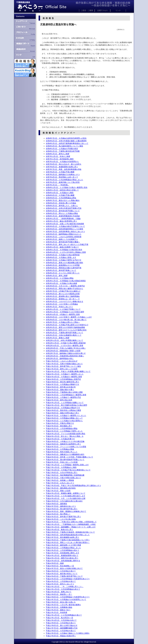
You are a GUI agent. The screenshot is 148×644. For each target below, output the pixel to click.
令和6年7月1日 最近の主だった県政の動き (63, 200)
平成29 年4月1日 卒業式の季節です (60, 423)
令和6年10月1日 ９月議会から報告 (60, 193)
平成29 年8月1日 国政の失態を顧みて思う (63, 413)
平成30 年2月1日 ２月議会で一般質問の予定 (63, 397)
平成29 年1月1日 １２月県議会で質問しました (64, 431)
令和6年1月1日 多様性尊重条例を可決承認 (63, 216)
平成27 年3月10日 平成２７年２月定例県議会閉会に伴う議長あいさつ (73, 485)
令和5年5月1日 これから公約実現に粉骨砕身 (64, 237)
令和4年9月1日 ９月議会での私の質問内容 (63, 255)
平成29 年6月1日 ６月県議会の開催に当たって (64, 418)
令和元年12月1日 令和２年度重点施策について (64, 340)
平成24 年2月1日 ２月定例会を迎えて (61, 581)
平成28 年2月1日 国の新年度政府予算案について (65, 460)
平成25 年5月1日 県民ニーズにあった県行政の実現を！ (68, 542)
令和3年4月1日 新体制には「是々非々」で (63, 299)
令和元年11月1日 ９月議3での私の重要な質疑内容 (66, 343)
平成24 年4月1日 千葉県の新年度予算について (64, 576)
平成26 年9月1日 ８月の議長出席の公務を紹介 (64, 501)
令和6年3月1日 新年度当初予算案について (63, 211)
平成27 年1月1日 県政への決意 (58, 491)
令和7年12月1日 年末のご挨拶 (58, 156)
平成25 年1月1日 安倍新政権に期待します (63, 553)
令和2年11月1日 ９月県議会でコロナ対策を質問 (65, 312)
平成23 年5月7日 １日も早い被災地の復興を (63, 605)
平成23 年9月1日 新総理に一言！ (59, 594)
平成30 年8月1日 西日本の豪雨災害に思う (63, 382)
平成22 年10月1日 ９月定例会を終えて (61, 620)
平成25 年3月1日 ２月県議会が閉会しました (63, 548)
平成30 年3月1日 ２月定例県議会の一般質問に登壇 (66, 395)
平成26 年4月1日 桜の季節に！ (58, 514)
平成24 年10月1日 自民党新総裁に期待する (63, 561)
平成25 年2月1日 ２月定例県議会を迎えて (63, 550)
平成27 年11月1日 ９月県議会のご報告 (61, 467)
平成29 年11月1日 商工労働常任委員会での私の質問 (66, 405)
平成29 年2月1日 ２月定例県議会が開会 (62, 428)
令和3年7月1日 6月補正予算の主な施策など (63, 291)
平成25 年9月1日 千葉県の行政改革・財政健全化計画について (70, 532)
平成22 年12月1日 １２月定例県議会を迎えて (64, 615)
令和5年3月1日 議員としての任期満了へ (62, 239)
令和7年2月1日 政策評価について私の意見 (63, 182)
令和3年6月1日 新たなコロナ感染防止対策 (63, 294)
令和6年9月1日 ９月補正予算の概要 (60, 195)
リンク (118, 11)
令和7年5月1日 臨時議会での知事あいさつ (63, 174)
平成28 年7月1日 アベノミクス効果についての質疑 (66, 447)
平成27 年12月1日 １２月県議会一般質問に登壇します (67, 465)
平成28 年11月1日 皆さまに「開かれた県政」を (65, 436)
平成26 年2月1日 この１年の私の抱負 (61, 519)
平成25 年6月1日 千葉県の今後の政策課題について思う (68, 540)
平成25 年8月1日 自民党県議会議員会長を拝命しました (68, 535)
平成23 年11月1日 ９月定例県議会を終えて (63, 589)
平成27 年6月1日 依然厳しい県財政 (60, 480)
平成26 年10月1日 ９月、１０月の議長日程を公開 (66, 498)
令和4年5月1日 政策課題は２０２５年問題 (63, 265)
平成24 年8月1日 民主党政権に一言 (60, 566)
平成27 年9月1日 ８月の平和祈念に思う (62, 473)
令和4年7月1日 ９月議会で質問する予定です (64, 260)
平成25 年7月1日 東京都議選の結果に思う (63, 537)
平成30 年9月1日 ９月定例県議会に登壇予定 (63, 379)
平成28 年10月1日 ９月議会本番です (60, 439)
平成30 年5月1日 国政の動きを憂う (60, 390)
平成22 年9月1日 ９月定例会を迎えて (61, 623)
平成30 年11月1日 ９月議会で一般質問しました (65, 374)
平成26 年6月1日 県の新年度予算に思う (62, 509)
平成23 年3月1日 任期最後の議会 (59, 607)
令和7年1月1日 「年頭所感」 (58, 185)
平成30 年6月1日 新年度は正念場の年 (61, 387)
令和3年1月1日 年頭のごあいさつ (59, 307)
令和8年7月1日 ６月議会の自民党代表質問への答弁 (66, 138)
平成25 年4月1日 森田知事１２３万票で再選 (63, 545)
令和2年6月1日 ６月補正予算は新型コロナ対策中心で (67, 325)
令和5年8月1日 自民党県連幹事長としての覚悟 (64, 229)
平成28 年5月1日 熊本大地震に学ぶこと (62, 452)
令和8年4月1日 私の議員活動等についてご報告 (64, 146)
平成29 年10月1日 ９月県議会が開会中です (63, 408)
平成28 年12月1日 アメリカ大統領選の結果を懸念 (66, 434)
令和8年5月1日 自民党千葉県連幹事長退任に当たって (67, 143)
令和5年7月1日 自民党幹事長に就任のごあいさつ (65, 232)
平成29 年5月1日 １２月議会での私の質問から (64, 421)
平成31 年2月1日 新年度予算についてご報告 (63, 366)
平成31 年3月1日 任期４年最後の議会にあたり (64, 364)
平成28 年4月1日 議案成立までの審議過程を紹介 (65, 454)
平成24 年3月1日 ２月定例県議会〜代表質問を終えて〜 (68, 579)
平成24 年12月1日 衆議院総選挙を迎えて (62, 555)
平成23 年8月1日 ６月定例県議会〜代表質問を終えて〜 (68, 597)
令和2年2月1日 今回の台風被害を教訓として (64, 335)
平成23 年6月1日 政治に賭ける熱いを (61, 602)
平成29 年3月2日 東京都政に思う (59, 426)
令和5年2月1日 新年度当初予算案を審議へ (63, 242)
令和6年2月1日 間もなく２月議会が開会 (62, 213)
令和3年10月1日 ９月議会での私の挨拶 (61, 283)
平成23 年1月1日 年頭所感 (56, 612)
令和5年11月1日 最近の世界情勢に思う (61, 221)
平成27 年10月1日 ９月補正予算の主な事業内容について (68, 470)
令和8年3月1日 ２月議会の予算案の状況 (62, 149)
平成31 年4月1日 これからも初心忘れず (62, 361)
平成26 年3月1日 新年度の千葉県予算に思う (63, 517)
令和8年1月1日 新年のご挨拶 (58, 154)
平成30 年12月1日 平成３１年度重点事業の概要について (68, 371)
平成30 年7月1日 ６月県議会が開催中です (63, 384)
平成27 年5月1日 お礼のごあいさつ (60, 483)
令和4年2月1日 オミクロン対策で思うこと (63, 273)
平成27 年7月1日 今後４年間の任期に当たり (63, 478)
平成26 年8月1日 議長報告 (56, 504)
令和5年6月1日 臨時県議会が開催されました (64, 234)
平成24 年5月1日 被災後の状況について (62, 574)
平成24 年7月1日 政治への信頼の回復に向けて (64, 568)
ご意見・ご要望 (87, 11)
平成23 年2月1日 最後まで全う (58, 610)
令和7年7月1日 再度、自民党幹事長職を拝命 (64, 169)
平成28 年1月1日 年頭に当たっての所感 (62, 462)
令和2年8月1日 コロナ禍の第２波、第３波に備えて (66, 320)
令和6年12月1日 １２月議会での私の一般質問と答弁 (67, 187)
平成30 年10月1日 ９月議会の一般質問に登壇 (64, 377)
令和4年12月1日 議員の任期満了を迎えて (62, 247)
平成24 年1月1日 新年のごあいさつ (60, 584)
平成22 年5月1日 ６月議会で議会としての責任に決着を (68, 633)
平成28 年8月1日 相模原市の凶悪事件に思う (63, 444)
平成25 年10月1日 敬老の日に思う (59, 530)
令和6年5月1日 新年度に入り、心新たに (62, 206)
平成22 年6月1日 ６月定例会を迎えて (61, 631)
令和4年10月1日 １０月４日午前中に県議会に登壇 (66, 252)
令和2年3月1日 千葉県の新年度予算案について (64, 333)
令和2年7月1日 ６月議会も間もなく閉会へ (63, 322)
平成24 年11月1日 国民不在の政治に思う (62, 558)
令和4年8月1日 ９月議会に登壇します (61, 257)
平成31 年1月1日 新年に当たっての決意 (62, 369)
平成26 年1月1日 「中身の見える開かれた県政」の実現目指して (71, 522)
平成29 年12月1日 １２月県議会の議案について (65, 403)
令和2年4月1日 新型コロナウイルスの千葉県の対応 (66, 330)
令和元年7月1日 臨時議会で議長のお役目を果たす (66, 353)
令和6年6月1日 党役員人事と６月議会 (61, 203)
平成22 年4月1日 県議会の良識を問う (61, 636)
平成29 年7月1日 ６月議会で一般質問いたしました (66, 416)
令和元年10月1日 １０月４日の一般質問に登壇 (64, 346)
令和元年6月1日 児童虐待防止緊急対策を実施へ (65, 356)
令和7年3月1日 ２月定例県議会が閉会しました (64, 180)
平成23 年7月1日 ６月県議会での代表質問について (66, 600)
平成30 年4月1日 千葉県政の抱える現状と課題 (64, 392)
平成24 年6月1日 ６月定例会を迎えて (61, 571)
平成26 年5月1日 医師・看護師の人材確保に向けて (66, 511)
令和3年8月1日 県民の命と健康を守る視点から (64, 289)
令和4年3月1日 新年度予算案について (61, 270)
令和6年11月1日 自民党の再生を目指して (62, 190)
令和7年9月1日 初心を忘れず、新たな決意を (64, 164)
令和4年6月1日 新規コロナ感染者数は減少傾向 (64, 263)
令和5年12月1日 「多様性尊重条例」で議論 (63, 219)
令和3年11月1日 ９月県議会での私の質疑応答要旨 (66, 281)
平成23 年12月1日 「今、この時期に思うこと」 (65, 587)
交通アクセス (102, 11)
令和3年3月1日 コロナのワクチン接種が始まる (64, 301)
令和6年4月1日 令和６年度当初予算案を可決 (64, 208)
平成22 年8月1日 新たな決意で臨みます (62, 625)
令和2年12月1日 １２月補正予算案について (63, 309)
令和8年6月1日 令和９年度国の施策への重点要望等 (66, 141)
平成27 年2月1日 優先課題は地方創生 (61, 488)
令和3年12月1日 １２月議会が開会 (60, 278)
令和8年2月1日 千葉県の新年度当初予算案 (63, 151)
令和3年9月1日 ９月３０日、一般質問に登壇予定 (65, 286)
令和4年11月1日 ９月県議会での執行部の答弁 (64, 250)
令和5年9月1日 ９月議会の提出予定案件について (65, 226)
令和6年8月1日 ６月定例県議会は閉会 (61, 198)
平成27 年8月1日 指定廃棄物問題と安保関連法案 (65, 475)
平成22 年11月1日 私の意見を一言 (59, 618)
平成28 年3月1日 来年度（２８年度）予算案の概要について (69, 457)
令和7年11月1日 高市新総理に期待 (60, 159)
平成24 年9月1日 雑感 (55, 563)
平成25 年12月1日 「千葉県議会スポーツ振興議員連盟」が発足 (71, 524)
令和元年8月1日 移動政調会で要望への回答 (63, 351)
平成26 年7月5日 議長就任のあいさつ (61, 506)
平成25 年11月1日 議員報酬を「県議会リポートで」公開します (71, 527)
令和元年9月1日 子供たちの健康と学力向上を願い (66, 348)
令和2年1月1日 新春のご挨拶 (58, 338)
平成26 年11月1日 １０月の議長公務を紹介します (66, 496)
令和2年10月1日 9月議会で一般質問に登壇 (63, 314)
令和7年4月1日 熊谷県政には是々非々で (62, 177)
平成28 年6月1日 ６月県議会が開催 (60, 449)
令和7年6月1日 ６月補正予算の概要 (60, 172)
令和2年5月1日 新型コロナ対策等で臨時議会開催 (65, 327)
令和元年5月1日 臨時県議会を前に (60, 358)
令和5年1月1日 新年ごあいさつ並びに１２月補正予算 (67, 244)
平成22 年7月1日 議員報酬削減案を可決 (62, 628)
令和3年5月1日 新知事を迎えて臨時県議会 (63, 296)
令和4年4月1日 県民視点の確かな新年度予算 (64, 268)
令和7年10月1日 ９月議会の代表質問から (62, 162)
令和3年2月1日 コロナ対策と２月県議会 (62, 304)
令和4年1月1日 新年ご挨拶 (57, 276)
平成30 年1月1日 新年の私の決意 (59, 400)
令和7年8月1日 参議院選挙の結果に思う (62, 167)
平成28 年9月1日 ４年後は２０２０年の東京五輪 (65, 441)
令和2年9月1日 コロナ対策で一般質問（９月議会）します (69, 317)
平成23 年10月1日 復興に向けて (59, 592)
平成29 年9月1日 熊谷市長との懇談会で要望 (63, 410)
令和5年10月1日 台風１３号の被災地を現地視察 (65, 224)
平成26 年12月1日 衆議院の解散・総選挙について (66, 493)
